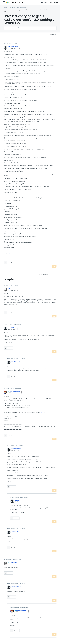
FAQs (51, 2)
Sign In (56, 2)
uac (10, 253)
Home (5, 8)
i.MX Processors (21, 8)
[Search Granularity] (10, 28)
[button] (20, 48)
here (42, 413)
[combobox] (37, 28)
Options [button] (53, 35)
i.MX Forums (12, 8)
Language (44, 2)
